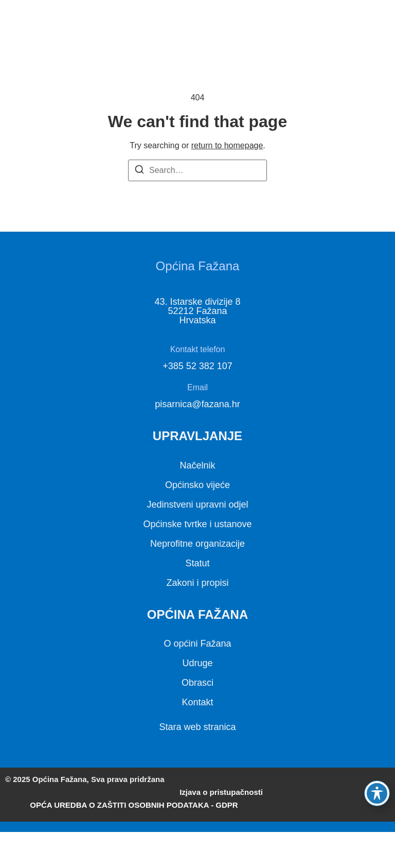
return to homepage (227, 145)
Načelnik (197, 465)
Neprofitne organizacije (197, 544)
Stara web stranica (197, 727)
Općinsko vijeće (197, 485)
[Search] (139, 171)
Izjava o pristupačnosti (221, 792)
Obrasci (197, 683)
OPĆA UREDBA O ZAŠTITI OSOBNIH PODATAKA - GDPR (134, 805)
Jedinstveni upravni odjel (197, 505)
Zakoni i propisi (197, 583)
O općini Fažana (197, 644)
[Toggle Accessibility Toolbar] (377, 793)
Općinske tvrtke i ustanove (197, 524)
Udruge (197, 663)
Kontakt (197, 702)
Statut (197, 563)
